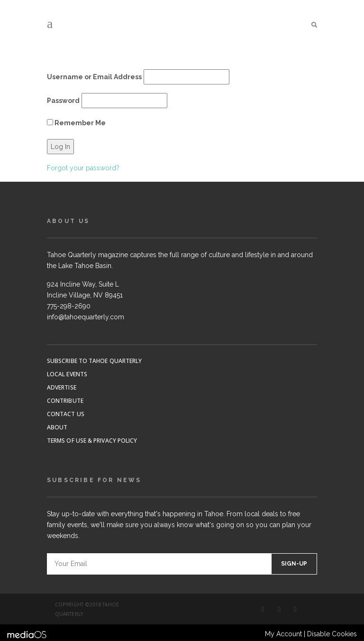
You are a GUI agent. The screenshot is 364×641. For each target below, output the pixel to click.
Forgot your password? (83, 168)
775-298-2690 (69, 306)
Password (63, 101)
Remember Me (76, 123)
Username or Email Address (94, 77)
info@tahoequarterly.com (86, 317)
